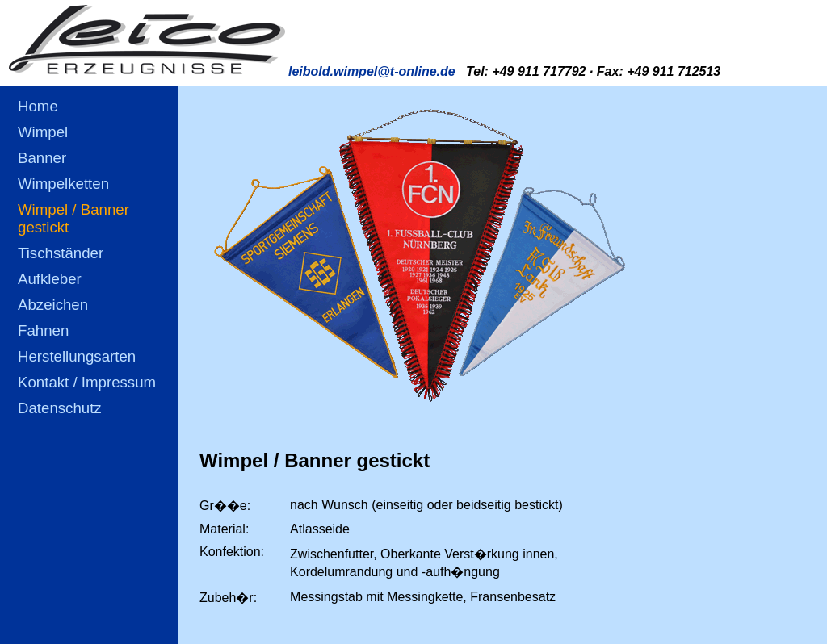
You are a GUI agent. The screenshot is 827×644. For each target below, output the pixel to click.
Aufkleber (50, 279)
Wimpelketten (63, 184)
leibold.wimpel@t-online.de (372, 71)
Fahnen (43, 330)
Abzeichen (53, 305)
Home (38, 106)
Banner (42, 158)
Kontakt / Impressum (87, 382)
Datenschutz (60, 408)
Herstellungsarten (77, 356)
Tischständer (61, 253)
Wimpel (43, 132)
